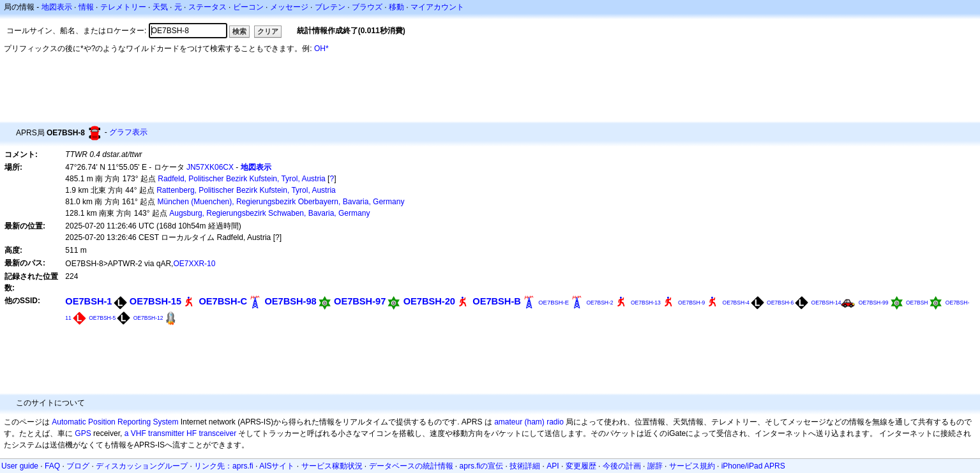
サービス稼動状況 (332, 466)
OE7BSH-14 (826, 303)
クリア (268, 31)
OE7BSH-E (554, 302)
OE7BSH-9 (691, 303)
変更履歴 (581, 466)
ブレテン (330, 7)
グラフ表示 (128, 132)
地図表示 (57, 7)
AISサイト (277, 466)
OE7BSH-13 (646, 303)
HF (192, 433)
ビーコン (248, 7)
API (553, 466)
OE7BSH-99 (874, 303)
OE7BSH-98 (290, 301)
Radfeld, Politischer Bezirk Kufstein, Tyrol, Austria (242, 179)
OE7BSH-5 (102, 318)
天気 (160, 7)
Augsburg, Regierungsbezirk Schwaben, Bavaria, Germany (269, 213)
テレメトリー (123, 7)
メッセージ (289, 7)
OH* (321, 49)
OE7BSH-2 (599, 303)
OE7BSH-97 (360, 301)
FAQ (52, 466)
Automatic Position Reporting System (115, 422)
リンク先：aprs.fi (224, 466)
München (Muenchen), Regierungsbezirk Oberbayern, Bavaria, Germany (281, 202)
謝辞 (655, 466)
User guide (20, 466)
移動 (396, 7)
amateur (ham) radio (529, 422)
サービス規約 (692, 466)
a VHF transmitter (155, 433)
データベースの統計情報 (411, 466)
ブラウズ (367, 7)
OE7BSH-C (223, 301)
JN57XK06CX (210, 167)
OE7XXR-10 (194, 264)
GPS (83, 433)
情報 (86, 7)
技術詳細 (525, 466)
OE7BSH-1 (88, 301)
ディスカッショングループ (142, 466)
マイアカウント (437, 7)
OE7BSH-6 (780, 303)
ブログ (78, 466)
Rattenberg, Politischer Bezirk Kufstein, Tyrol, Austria (246, 190)
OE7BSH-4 (736, 303)
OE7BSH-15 (155, 301)
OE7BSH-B (497, 301)
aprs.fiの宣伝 (482, 466)
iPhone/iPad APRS (753, 466)
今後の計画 (622, 466)
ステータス (207, 7)
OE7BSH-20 (429, 301)
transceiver (217, 433)
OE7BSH (917, 303)
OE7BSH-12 (148, 318)
